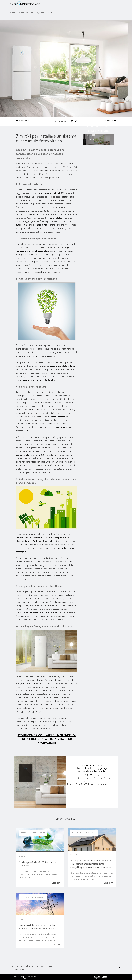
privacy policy (18, 970)
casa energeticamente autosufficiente (33, 548)
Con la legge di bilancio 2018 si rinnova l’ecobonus (38, 864)
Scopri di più (92, 140)
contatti (50, 12)
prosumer (60, 576)
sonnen (13, 12)
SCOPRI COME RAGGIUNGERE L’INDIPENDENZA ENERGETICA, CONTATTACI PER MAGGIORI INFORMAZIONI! (47, 739)
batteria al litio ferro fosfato (61, 704)
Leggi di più (57, 883)
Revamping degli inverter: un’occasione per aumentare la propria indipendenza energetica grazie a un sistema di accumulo (92, 864)
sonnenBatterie (26, 12)
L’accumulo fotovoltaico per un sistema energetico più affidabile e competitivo (38, 927)
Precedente (23, 121)
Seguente (110, 121)
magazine (40, 12)
